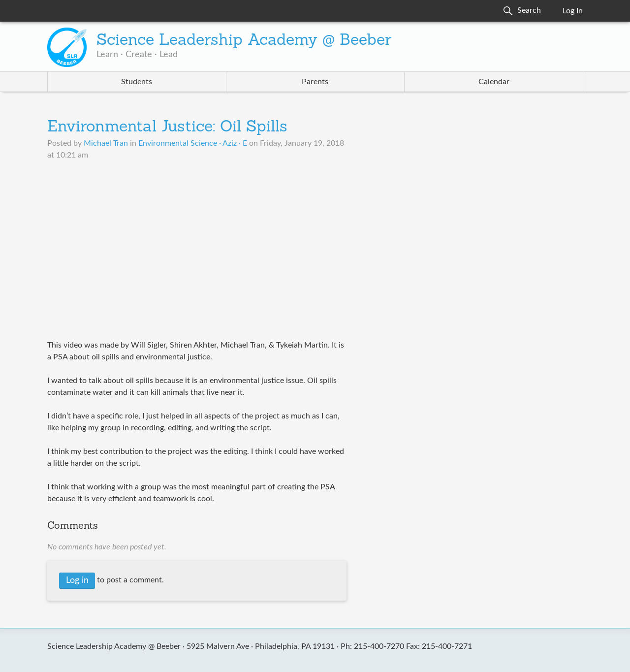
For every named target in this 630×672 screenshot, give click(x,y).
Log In (573, 11)
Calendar (494, 82)
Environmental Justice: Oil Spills (167, 128)
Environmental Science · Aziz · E (193, 143)
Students (137, 82)
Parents (315, 82)
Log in (77, 580)
